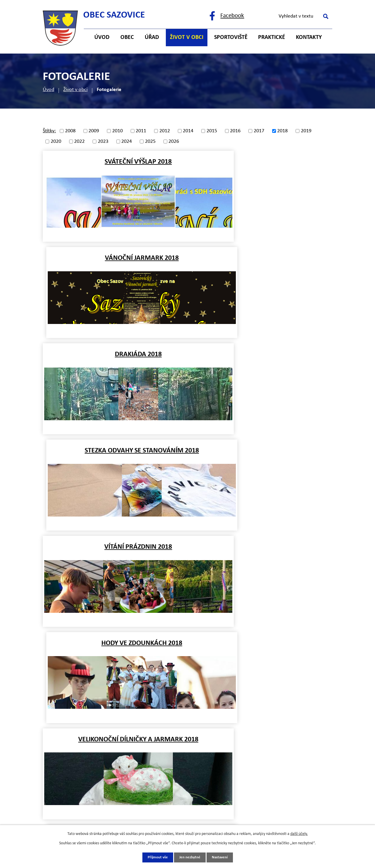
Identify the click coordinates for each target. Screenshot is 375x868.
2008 (70, 131)
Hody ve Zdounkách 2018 (261, 354)
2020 (56, 141)
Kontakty (309, 37)
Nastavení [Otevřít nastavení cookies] (221, 857)
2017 (259, 131)
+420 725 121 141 (96, 732)
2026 (174, 141)
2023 (103, 141)
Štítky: (49, 131)
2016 (235, 131)
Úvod (48, 90)
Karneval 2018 (261, 451)
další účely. (299, 834)
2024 (127, 141)
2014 (188, 131)
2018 (282, 131)
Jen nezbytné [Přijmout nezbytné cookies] (190, 857)
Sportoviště (231, 37)
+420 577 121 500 (96, 709)
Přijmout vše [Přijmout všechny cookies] (156, 857)
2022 (79, 141)
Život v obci (75, 90)
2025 (150, 141)
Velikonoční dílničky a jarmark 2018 (114, 451)
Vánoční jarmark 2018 (261, 162)
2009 (94, 131)
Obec (127, 37)
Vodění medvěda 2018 (114, 547)
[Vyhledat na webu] (303, 16)
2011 (141, 131)
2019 (306, 131)
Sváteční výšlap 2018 (114, 162)
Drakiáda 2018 (114, 258)
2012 (165, 131)
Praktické (272, 37)
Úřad (152, 37)
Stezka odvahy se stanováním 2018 (261, 258)
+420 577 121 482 (96, 720)
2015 (212, 131)
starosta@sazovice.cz (100, 743)
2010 (117, 131)
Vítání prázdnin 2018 (114, 354)
